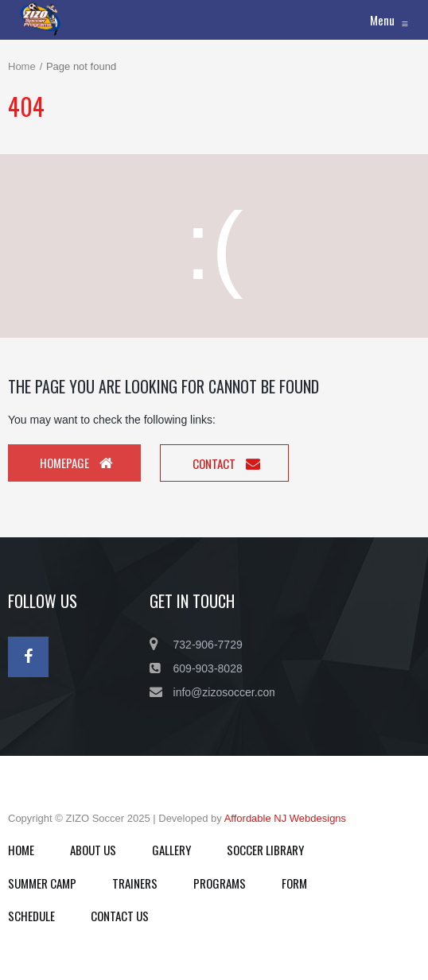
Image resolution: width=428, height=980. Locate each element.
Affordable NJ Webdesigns (285, 818)
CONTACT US (120, 916)
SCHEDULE (31, 916)
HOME (21, 850)
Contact (226, 463)
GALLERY (171, 850)
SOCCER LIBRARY (265, 850)
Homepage (76, 463)
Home (22, 66)
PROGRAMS (220, 883)
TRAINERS (135, 883)
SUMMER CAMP (42, 883)
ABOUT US (93, 850)
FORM (294, 883)
